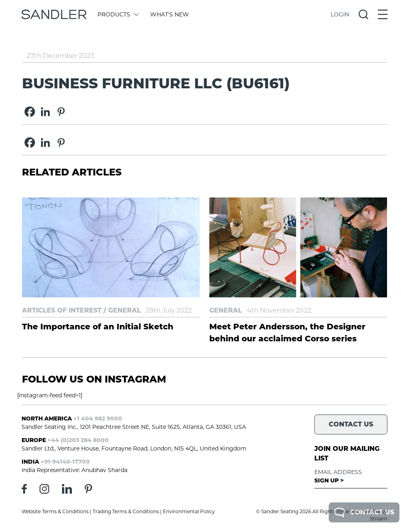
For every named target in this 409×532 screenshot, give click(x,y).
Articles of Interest (62, 310)
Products (118, 14)
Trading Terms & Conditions (126, 511)
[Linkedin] (45, 112)
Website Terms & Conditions (55, 511)
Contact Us (364, 512)
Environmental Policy (189, 511)
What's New (170, 14)
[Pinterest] (61, 112)
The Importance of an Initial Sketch (98, 327)
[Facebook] (30, 112)
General (125, 310)
